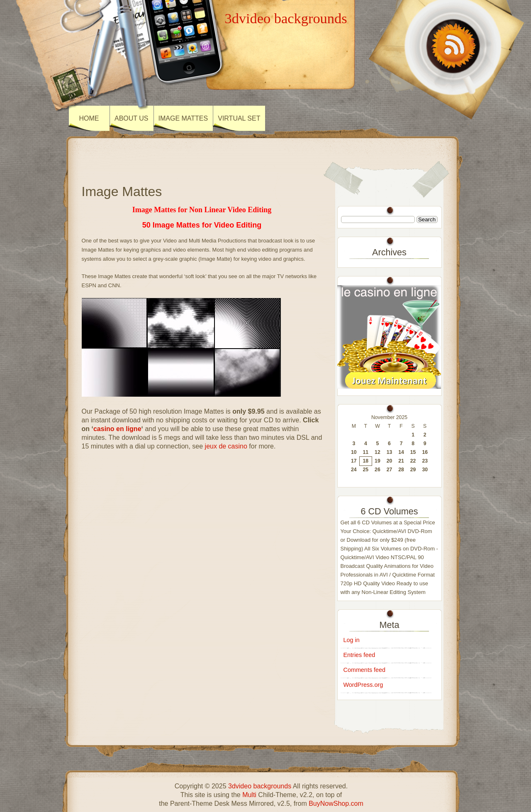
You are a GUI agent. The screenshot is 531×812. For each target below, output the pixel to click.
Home (89, 118)
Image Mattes (183, 118)
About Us (132, 118)
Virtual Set (239, 118)
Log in (352, 640)
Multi (249, 795)
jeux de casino (226, 446)
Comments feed (365, 670)
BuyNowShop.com (336, 804)
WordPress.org (363, 685)
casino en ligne (117, 429)
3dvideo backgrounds (286, 18)
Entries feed (359, 655)
